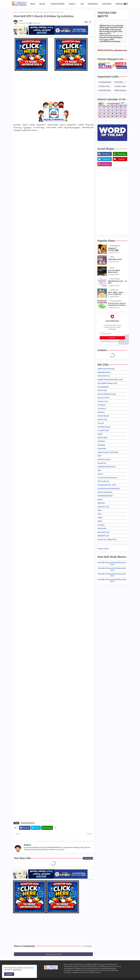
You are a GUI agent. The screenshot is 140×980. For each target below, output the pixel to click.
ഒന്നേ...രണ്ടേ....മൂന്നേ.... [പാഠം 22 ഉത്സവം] (116, 293)
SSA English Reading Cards (107, 383)
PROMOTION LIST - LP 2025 (117, 282)
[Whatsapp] (47, 828)
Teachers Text (104, 86)
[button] (126, 4)
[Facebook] (25, 828)
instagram (106, 164)
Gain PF (100, 474)
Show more (88, 858)
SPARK (100, 434)
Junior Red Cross (103, 532)
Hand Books (93, 4)
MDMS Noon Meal (104, 459)
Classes (72, 4)
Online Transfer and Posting (108, 452)
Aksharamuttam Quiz (121, 90)
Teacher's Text (103, 401)
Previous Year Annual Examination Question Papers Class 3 (117, 304)
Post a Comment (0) (53, 954)
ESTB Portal (102, 528)
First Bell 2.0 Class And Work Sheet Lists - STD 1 (112, 564)
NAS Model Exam (105, 90)
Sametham (101, 445)
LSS (82, 4)
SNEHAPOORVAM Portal (106, 467)
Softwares (120, 4)
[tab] (33, 4)
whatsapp (121, 154)
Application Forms (104, 372)
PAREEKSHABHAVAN (105, 496)
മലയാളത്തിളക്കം (103, 387)
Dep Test (101, 423)
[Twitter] (36, 828)
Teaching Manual (105, 82)
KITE (99, 470)
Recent (42, 4)
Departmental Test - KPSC (107, 485)
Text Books (107, 4)
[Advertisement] (53, 87)
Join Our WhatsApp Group (107, 394)
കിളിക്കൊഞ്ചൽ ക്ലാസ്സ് (106, 369)
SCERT (100, 518)
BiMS (99, 456)
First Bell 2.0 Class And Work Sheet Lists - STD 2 (112, 569)
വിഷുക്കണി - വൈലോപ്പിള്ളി (113, 249)
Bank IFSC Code (103, 507)
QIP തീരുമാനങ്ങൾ (104, 427)
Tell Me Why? (102, 390)
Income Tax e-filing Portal (107, 539)
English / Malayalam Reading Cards (110, 380)
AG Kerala (101, 525)
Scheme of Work (103, 398)
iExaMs (100, 499)
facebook (106, 154)
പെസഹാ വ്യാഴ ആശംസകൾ (114, 271)
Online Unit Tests (104, 376)
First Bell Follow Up (25, 12)
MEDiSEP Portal (103, 536)
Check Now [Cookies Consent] (17, 970)
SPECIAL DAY (102, 419)
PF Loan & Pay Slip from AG (107, 478)
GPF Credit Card (103, 481)
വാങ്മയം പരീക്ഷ (120, 86)
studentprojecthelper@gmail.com (111, 36)
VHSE (99, 514)
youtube (121, 159)
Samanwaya (102, 449)
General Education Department (109, 489)
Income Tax (102, 463)
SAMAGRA (101, 441)
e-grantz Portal (103, 430)
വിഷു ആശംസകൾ (115, 259)
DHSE (100, 510)
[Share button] (55, 828)
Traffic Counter (103, 549)
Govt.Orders (102, 409)
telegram (106, 159)
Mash (26, 845)
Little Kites (101, 503)
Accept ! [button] (9, 974)
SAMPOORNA (102, 438)
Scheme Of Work (58, 4)
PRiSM (100, 521)
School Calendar (103, 416)
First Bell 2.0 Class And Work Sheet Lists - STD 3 (112, 575)
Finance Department (105, 492)
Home (33, 4)
